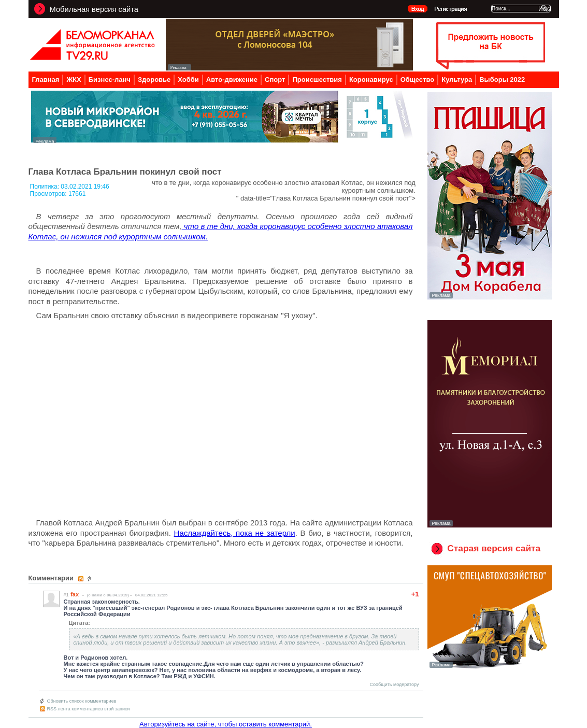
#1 (66, 595)
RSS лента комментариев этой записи (89, 709)
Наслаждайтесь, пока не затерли (235, 533)
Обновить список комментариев (82, 701)
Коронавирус (371, 80)
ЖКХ (74, 80)
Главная (46, 80)
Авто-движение (232, 80)
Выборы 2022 (502, 80)
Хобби (188, 80)
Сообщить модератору (395, 684)
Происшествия (317, 80)
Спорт (275, 80)
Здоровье (154, 80)
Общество (418, 80)
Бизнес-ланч (110, 80)
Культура (457, 80)
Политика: (46, 187)
